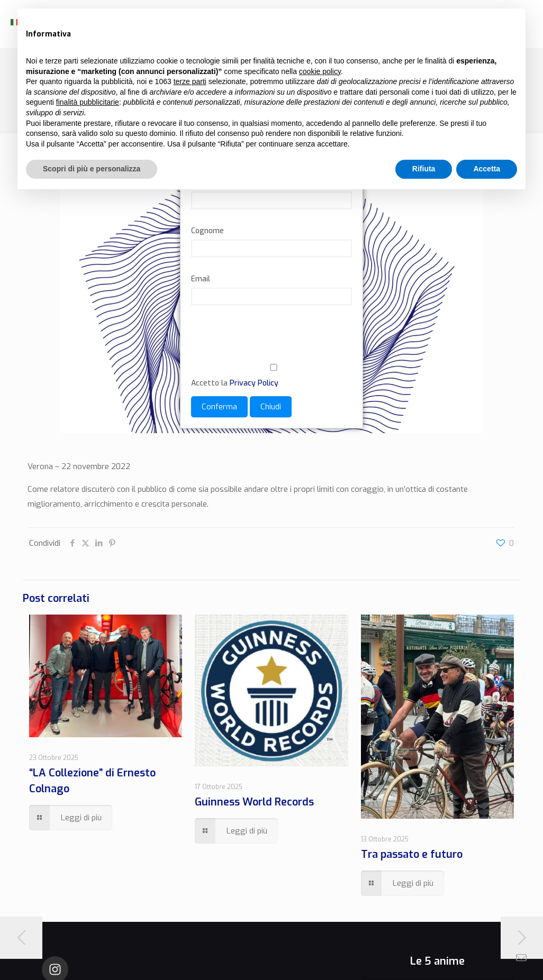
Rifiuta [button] (424, 169)
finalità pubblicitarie (88, 102)
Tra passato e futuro (412, 854)
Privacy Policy (254, 383)
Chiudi (271, 407)
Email (201, 279)
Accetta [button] (487, 169)
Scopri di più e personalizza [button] (92, 169)
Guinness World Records (254, 802)
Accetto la (271, 376)
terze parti (190, 81)
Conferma (219, 407)
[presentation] (271, 341)
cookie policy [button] (320, 71)
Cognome (207, 231)
